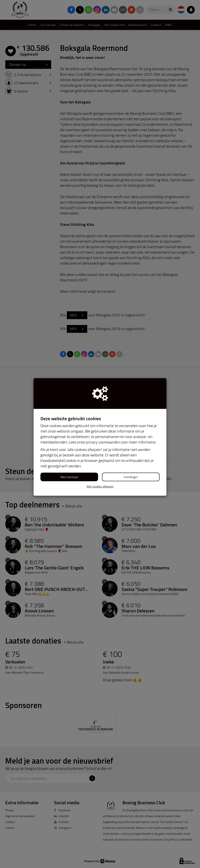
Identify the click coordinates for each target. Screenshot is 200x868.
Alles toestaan (69, 477)
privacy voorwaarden (103, 442)
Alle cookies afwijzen (100, 486)
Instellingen (131, 477)
